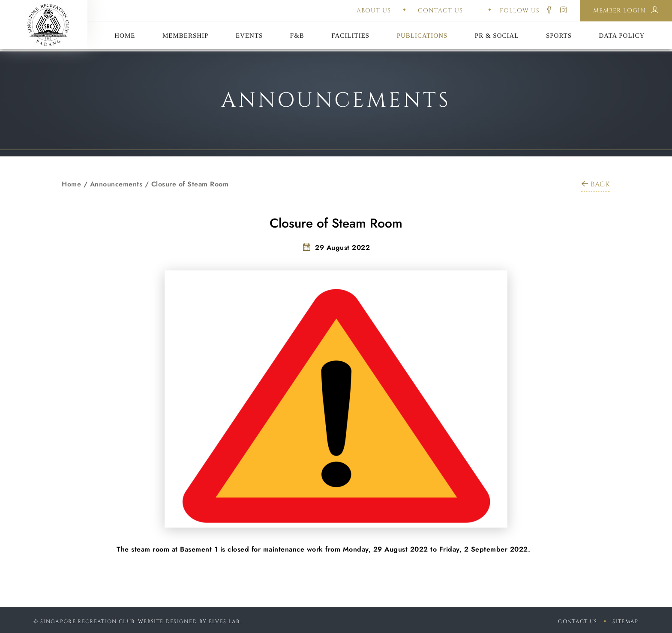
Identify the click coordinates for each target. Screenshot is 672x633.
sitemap (625, 621)
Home (71, 184)
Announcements (116, 184)
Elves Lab (224, 621)
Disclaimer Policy (622, 25)
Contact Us (577, 621)
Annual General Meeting (249, 25)
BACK (596, 184)
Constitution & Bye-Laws (422, 25)
